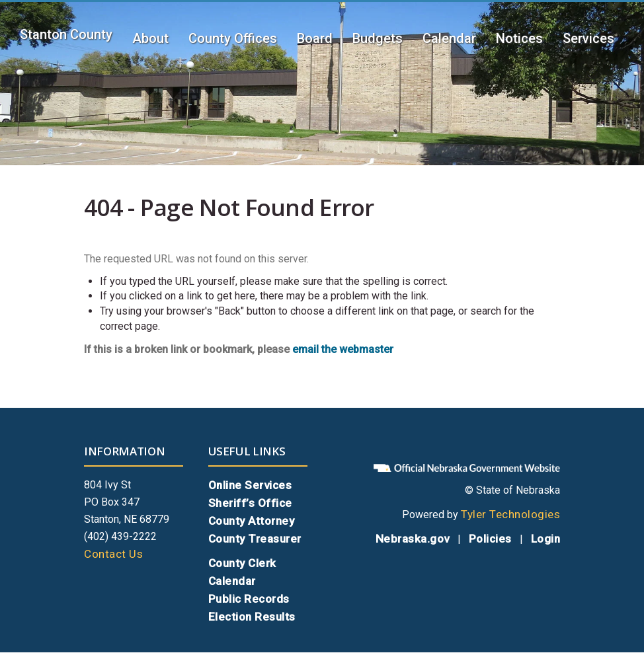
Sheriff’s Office (250, 503)
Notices (519, 38)
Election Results (252, 617)
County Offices (233, 38)
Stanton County (66, 34)
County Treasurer (255, 539)
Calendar (449, 38)
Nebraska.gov (413, 539)
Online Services (250, 485)
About (150, 38)
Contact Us (113, 554)
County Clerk (242, 563)
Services (588, 38)
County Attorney (252, 521)
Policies (490, 539)
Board (315, 38)
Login (546, 539)
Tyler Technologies (510, 514)
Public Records (249, 599)
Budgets (378, 38)
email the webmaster (343, 349)
